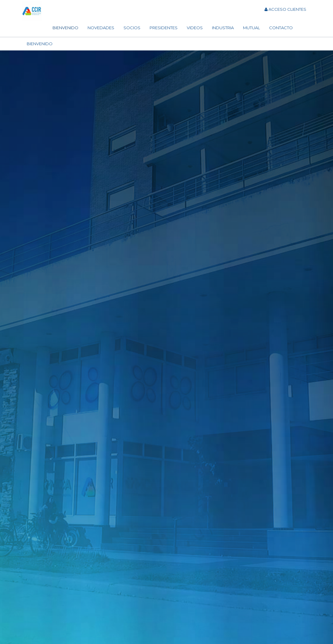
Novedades (101, 28)
